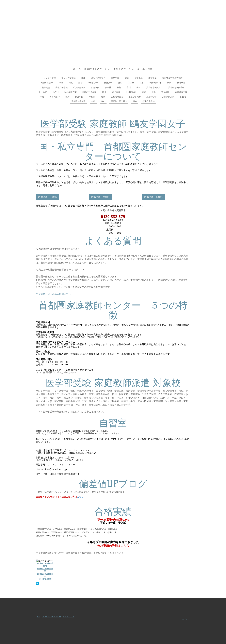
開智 (80, 83)
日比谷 (183, 97)
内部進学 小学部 (47, 197)
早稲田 (92, 97)
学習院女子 (93, 83)
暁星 (120, 83)
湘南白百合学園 (89, 92)
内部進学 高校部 (153, 197)
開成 (71, 83)
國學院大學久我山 (119, 101)
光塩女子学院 (62, 87)
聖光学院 (165, 92)
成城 (144, 92)
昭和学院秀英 (70, 92)
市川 (129, 87)
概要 (38, 616)
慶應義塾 (46, 87)
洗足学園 (79, 97)
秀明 (139, 87)
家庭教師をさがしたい (97, 69)
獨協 (135, 101)
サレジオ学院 (50, 78)
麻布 (103, 101)
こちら (80, 497)
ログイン (186, 619)
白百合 (131, 83)
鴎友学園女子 (47, 83)
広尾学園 (95, 87)
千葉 (42, 97)
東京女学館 (151, 97)
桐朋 (169, 83)
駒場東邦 (181, 83)
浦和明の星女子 (98, 78)
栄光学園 (115, 78)
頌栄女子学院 (149, 101)
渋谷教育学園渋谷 (154, 87)
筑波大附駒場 (117, 97)
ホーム (77, 69)
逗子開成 (116, 92)
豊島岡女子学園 (78, 101)
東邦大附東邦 (168, 97)
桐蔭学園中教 (155, 83)
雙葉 (142, 83)
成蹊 (154, 92)
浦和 (83, 78)
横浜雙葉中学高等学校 (172, 78)
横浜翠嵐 (139, 78)
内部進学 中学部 (100, 197)
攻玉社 (108, 87)
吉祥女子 (108, 83)
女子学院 (43, 92)
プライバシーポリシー (52, 616)
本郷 (93, 101)
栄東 (127, 78)
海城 (61, 83)
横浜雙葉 (152, 78)
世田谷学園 (131, 92)
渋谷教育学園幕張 (176, 87)
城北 (104, 92)
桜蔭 (119, 87)
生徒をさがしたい (124, 69)
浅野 (67, 97)
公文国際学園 (79, 87)
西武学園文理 (181, 92)
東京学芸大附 (135, 97)
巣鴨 (103, 97)
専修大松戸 (55, 97)
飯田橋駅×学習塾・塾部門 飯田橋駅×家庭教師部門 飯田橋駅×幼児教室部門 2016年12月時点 (45, 571)
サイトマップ (68, 616)
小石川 (56, 92)
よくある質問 (145, 69)
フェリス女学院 (68, 78)
